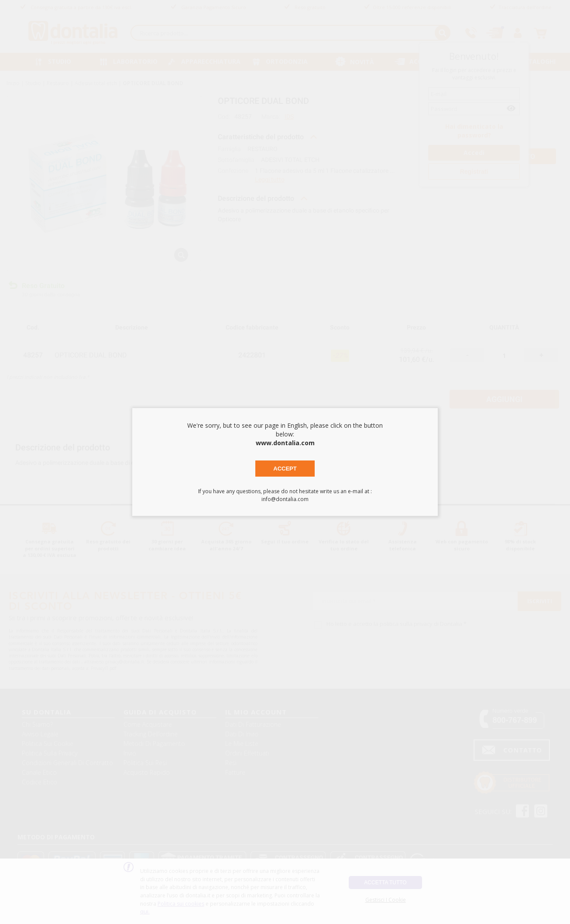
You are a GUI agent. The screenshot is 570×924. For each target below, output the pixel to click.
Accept (285, 469)
